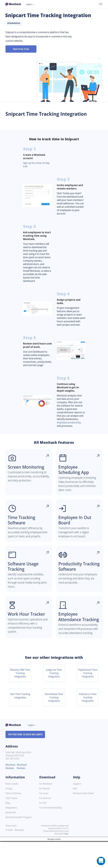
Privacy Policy (12, 853)
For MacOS (45, 816)
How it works (12, 811)
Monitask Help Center (84, 820)
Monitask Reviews (11, 793)
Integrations (12, 835)
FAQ (75, 816)
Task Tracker (12, 825)
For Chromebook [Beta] (51, 835)
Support (77, 811)
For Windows (46, 811)
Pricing (9, 816)
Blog (8, 830)
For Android (45, 825)
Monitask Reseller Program (20, 844)
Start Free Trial (21, 49)
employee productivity (70, 434)
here (66, 861)
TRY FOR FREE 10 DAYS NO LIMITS (27, 761)
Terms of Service (14, 820)
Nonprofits (11, 839)
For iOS (43, 830)
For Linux (44, 820)
